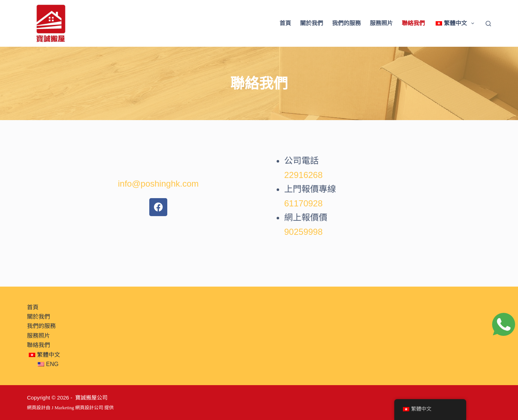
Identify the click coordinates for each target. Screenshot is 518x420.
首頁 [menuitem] (285, 23)
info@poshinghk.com (158, 184)
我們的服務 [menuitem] (346, 23)
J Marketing (63, 408)
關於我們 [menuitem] (312, 23)
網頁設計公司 (89, 408)
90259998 (303, 232)
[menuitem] (454, 23)
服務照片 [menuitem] (381, 23)
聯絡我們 (38, 345)
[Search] (488, 24)
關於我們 (38, 317)
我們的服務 (41, 326)
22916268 (303, 175)
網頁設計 (36, 408)
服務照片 (38, 336)
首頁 (33, 307)
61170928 (303, 203)
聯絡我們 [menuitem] (413, 23)
